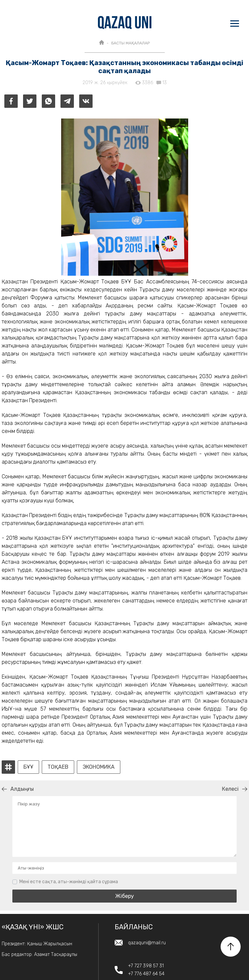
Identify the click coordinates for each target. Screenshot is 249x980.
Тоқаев (58, 767)
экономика (99, 767)
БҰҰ (28, 767)
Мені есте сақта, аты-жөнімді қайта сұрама (69, 882)
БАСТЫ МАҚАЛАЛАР (131, 43)
